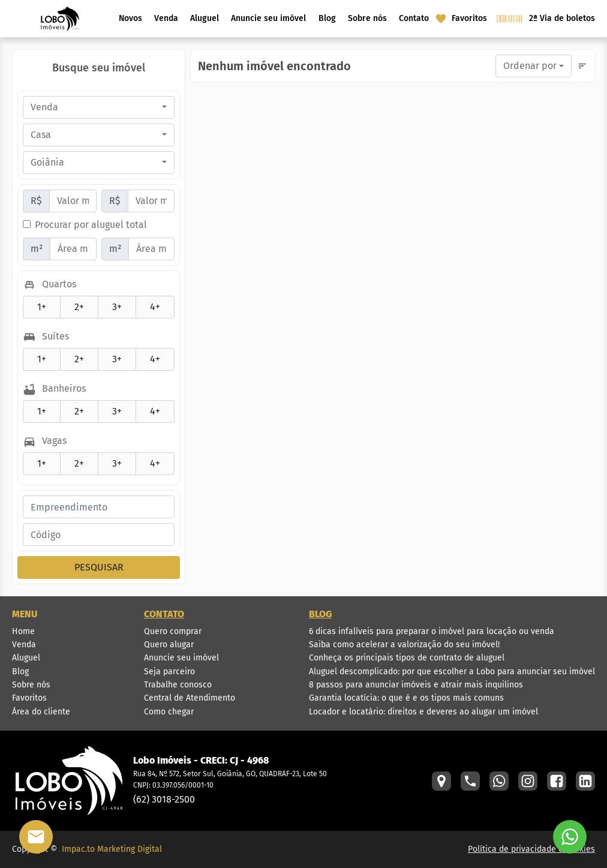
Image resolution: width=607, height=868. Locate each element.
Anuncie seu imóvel (268, 18)
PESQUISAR (99, 567)
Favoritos (29, 698)
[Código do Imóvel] (99, 534)
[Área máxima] (152, 249)
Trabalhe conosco (178, 685)
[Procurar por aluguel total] (27, 224)
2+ (72, 306)
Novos (130, 18)
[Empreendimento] (99, 507)
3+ (110, 306)
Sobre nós (367, 18)
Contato (414, 18)
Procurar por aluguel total (91, 225)
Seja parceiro (169, 672)
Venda (166, 18)
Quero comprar (173, 631)
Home (23, 631)
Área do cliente (41, 712)
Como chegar (169, 712)
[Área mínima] (73, 249)
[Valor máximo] (151, 201)
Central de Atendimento (190, 698)
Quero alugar (169, 645)
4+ (148, 306)
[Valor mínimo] (73, 201)
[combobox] (99, 107)
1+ (34, 306)
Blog (327, 18)
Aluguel (205, 18)
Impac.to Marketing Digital (112, 849)
